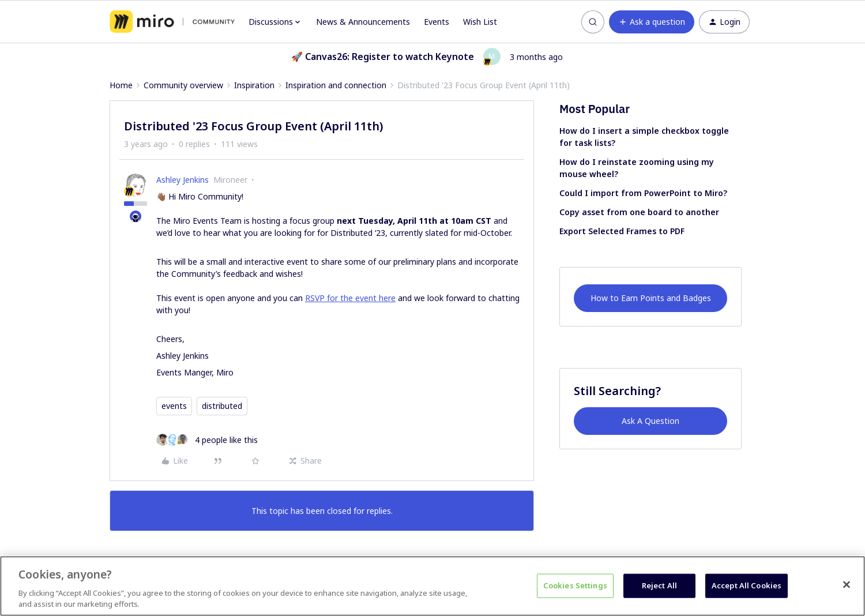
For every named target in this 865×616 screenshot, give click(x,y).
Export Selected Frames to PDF (622, 231)
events (174, 406)
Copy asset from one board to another (639, 212)
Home (121, 85)
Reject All (659, 585)
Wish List (480, 22)
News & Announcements (363, 22)
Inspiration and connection (336, 85)
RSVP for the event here (350, 298)
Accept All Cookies (746, 585)
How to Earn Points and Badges (651, 298)
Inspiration (254, 85)
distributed (222, 406)
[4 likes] (207, 440)
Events (437, 22)
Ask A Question (650, 421)
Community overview (183, 85)
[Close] (847, 585)
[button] (652, 22)
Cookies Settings (575, 585)
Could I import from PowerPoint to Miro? (643, 193)
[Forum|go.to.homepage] (172, 22)
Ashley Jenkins (183, 180)
